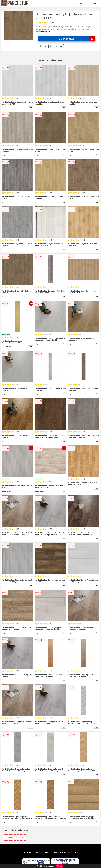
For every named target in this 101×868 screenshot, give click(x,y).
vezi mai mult (46, 31)
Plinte (94, 4)
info (30, 108)
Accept (60, 866)
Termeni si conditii (30, 852)
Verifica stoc (77, 39)
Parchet (79, 4)
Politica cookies (71, 852)
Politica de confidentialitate (51, 852)
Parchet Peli (9, 838)
